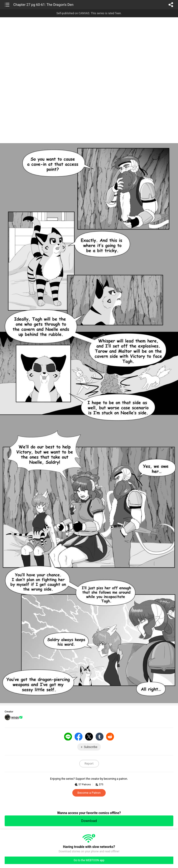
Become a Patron (89, 793)
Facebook (79, 737)
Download (89, 821)
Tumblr (100, 737)
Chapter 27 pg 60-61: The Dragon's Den (43, 5)
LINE (68, 737)
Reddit (110, 737)
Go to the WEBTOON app (89, 860)
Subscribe (91, 747)
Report (89, 763)
